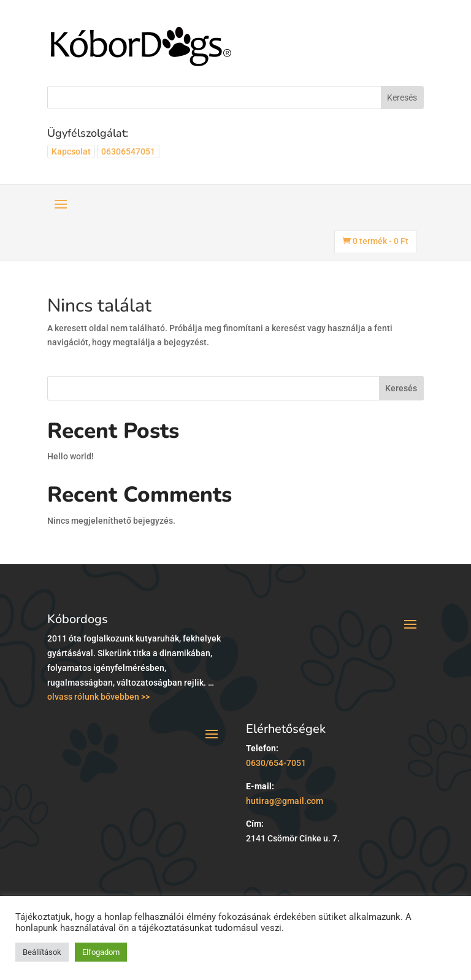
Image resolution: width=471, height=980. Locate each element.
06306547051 (128, 151)
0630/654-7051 (276, 763)
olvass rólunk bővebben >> (98, 697)
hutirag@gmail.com (285, 801)
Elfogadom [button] (101, 952)
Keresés (401, 388)
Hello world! (71, 456)
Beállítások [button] (42, 952)
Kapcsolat (71, 151)
